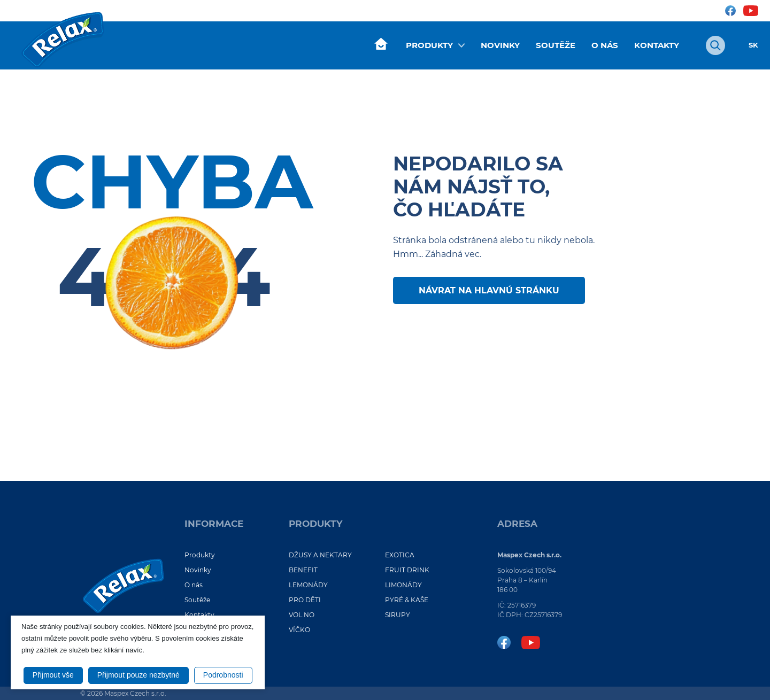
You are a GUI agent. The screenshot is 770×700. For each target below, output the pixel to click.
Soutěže (556, 45)
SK (753, 45)
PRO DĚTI (305, 600)
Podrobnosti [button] (223, 675)
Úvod (381, 44)
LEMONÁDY (308, 585)
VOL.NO (302, 615)
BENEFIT (303, 570)
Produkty (429, 45)
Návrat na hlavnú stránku (489, 290)
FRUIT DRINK (407, 570)
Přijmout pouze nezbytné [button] (138, 675)
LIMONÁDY (403, 585)
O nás (605, 45)
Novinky (500, 45)
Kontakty (657, 45)
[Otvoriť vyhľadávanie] (715, 45)
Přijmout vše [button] (53, 675)
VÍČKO (299, 630)
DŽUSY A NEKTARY (320, 555)
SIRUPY (398, 615)
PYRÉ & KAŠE (407, 600)
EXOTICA (400, 555)
